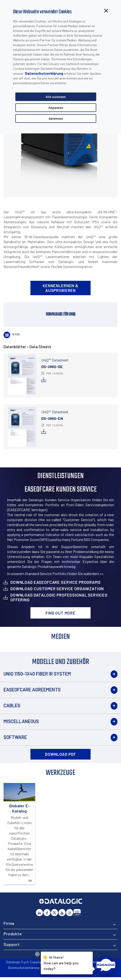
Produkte (13, 934)
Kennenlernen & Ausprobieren (60, 288)
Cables (12, 705)
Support (12, 944)
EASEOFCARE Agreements (32, 690)
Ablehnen (56, 118)
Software (15, 737)
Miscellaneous (21, 721)
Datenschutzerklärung (44, 73)
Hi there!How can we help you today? (61, 962)
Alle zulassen (56, 97)
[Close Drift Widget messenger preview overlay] (37, 954)
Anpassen (56, 108)
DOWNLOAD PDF (60, 754)
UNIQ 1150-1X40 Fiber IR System (37, 674)
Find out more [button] (60, 613)
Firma (9, 923)
